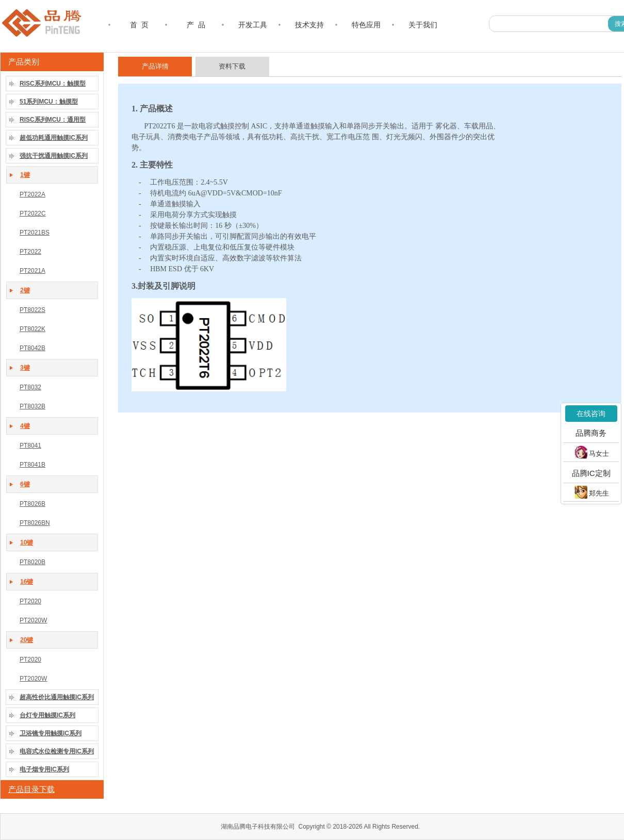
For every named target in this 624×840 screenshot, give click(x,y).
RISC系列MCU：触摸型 (53, 84)
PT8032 (30, 387)
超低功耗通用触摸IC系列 (54, 138)
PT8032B (32, 406)
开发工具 (253, 25)
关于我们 (423, 25)
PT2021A (32, 271)
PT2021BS (35, 233)
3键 (25, 368)
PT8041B (32, 465)
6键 (25, 484)
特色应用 (366, 25)
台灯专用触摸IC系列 (47, 715)
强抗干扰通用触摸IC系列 (54, 156)
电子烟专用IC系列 (44, 769)
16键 (27, 582)
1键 (25, 175)
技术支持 (309, 25)
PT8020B (32, 562)
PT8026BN (35, 523)
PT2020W (33, 620)
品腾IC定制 (591, 473)
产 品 (196, 25)
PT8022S (32, 310)
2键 (25, 290)
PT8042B (32, 348)
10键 (27, 542)
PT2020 (30, 601)
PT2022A (32, 194)
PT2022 (30, 252)
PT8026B (32, 504)
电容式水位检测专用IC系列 (57, 751)
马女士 (592, 452)
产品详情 (155, 66)
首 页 (139, 25)
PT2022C (33, 213)
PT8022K (32, 329)
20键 (27, 640)
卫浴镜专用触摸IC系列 (51, 733)
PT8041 (30, 446)
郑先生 (592, 492)
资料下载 (232, 66)
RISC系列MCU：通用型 (53, 120)
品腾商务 (591, 433)
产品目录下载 (31, 789)
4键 (25, 426)
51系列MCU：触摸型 (49, 102)
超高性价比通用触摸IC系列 (57, 697)
